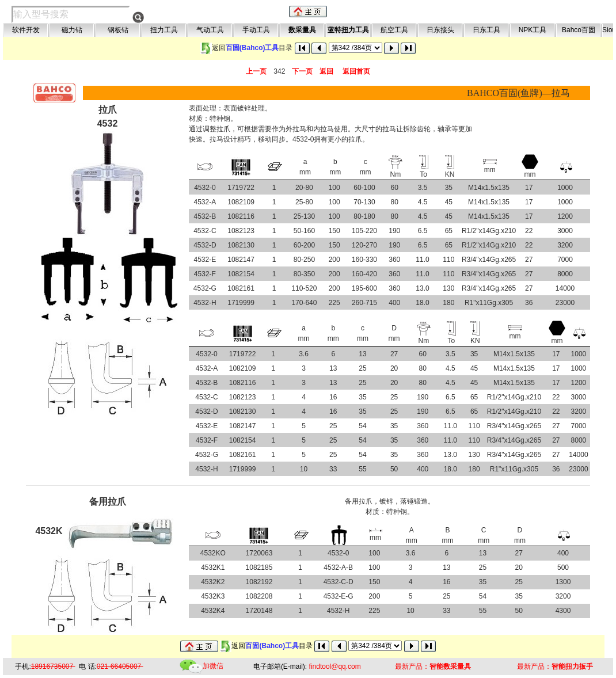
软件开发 (26, 30)
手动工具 (256, 30)
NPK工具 (533, 30)
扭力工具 (164, 30)
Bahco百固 (579, 30)
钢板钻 (118, 30)
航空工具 (394, 30)
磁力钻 (72, 30)
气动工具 (210, 30)
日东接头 (440, 30)
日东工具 (486, 30)
